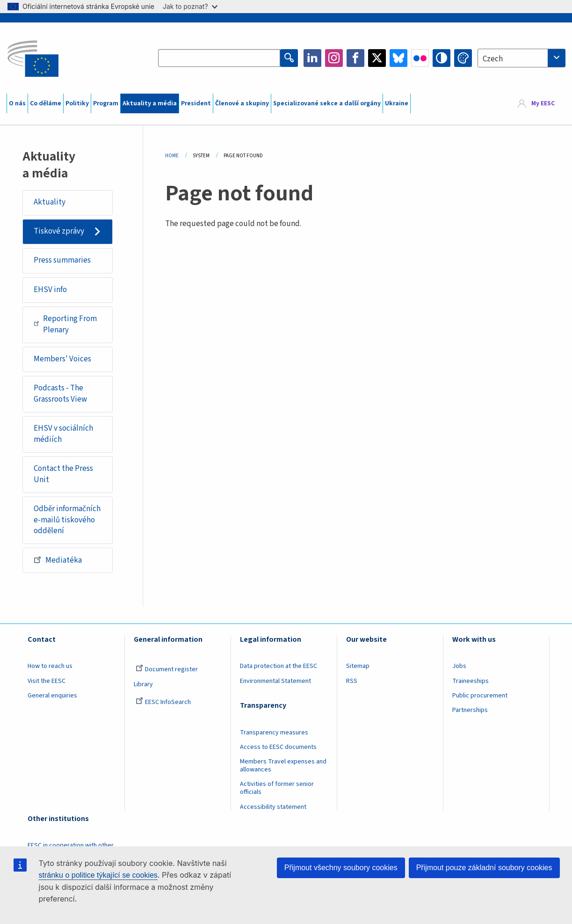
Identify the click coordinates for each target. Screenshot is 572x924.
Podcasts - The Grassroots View (60, 394)
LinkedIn (312, 58)
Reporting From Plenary (65, 324)
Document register (167, 669)
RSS (352, 681)
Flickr (420, 58)
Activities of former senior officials (277, 788)
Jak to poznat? (190, 6)
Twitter (377, 58)
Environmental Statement (275, 681)
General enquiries (52, 696)
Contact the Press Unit (63, 474)
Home (172, 156)
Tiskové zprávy (59, 231)
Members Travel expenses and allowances (283, 766)
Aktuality (50, 202)
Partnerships (470, 710)
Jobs (459, 666)
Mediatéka (58, 560)
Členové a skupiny (242, 103)
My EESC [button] (543, 103)
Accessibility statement (273, 807)
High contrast (442, 58)
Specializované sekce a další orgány (327, 103)
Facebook (355, 58)
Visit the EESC (47, 681)
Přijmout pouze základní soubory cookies (484, 868)
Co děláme (46, 103)
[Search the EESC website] (219, 58)
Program (106, 103)
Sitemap (358, 666)
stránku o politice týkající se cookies (98, 875)
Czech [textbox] (493, 59)
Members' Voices (62, 359)
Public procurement (480, 696)
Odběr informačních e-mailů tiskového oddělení (67, 520)
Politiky (77, 103)
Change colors (463, 58)
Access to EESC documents (278, 747)
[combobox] (521, 58)
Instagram (334, 58)
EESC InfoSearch (163, 702)
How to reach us (50, 666)
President (196, 103)
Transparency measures (274, 733)
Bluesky (398, 58)
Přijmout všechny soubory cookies (341, 868)
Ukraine (397, 103)
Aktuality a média (150, 103)
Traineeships (471, 681)
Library (143, 684)
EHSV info (50, 290)
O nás (17, 103)
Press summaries (62, 260)
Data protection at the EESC (279, 666)
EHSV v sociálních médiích (63, 434)
